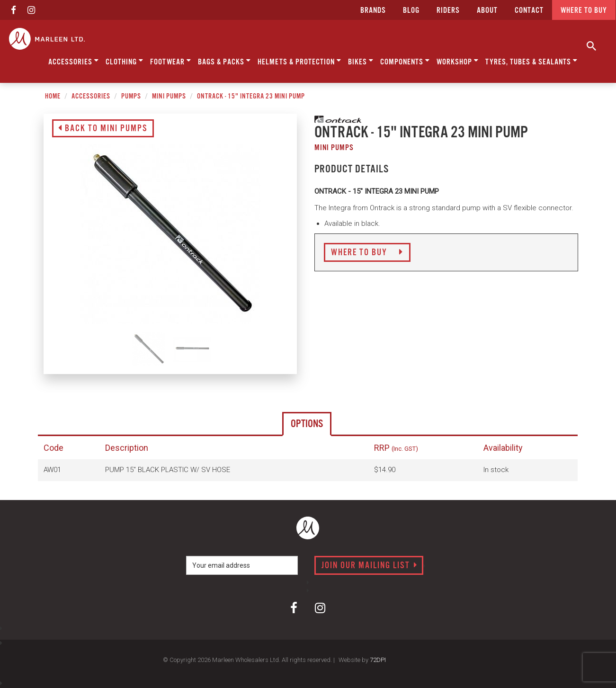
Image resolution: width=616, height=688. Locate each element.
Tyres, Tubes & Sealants (531, 61)
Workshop (458, 61)
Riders (448, 11)
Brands (373, 11)
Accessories (74, 61)
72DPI (378, 660)
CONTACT (529, 11)
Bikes (361, 61)
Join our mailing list (370, 566)
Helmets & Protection (299, 61)
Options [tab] (307, 424)
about (487, 11)
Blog (411, 11)
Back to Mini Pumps (103, 129)
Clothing (125, 61)
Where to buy (584, 11)
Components (405, 61)
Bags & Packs (224, 61)
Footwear (171, 61)
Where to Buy (367, 253)
